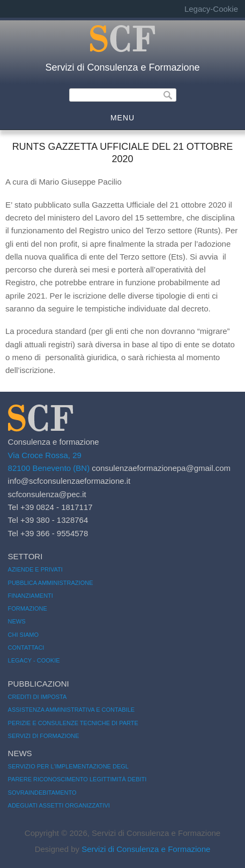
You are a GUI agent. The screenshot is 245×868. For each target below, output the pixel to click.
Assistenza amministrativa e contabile (72, 710)
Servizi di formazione (44, 736)
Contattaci (26, 648)
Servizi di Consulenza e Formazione (122, 67)
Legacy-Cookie (211, 9)
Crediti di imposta (38, 697)
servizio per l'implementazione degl (68, 766)
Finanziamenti (31, 596)
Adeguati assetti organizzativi (59, 805)
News (17, 621)
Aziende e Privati (35, 569)
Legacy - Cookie (34, 660)
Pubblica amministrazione (51, 583)
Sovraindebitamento (42, 793)
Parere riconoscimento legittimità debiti (77, 779)
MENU (122, 118)
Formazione (28, 608)
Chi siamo (23, 635)
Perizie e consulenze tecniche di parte (73, 723)
